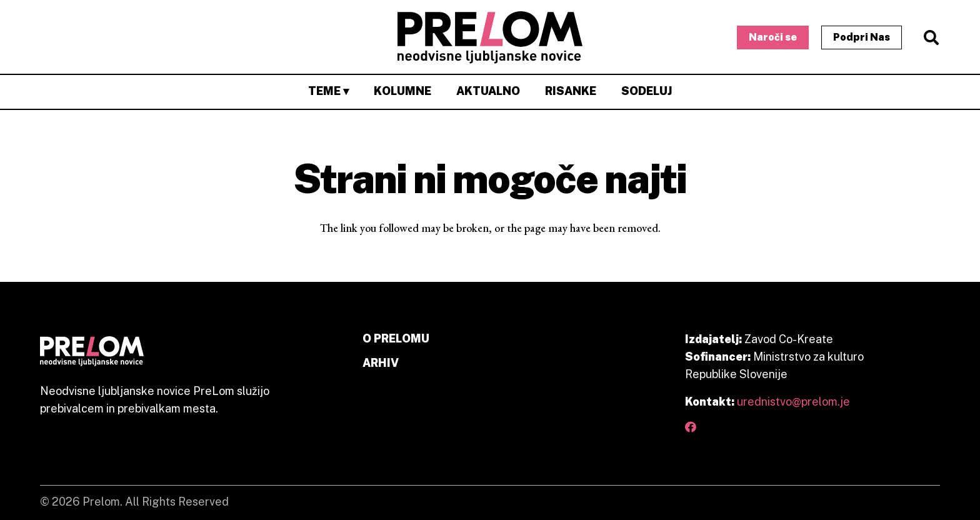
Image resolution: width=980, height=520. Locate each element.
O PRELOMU (396, 338)
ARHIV (381, 363)
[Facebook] (691, 427)
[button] (931, 37)
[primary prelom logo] (490, 38)
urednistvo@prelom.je (793, 402)
